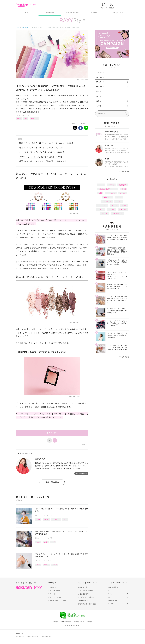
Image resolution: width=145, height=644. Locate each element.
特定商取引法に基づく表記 (87, 604)
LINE (110, 597)
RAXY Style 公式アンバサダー (108, 189)
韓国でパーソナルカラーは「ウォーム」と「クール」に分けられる (46, 143)
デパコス (101, 209)
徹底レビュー (108, 197)
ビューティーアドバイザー (57, 601)
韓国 (26, 118)
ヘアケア (99, 91)
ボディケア (100, 87)
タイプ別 (105, 213)
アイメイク (100, 82)
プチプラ (119, 201)
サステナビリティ (47, 637)
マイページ (52, 594)
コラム (99, 101)
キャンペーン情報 (72, 13)
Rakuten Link (112, 601)
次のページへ (52, 433)
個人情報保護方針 (66, 622)
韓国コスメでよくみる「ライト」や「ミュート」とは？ (42, 148)
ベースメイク (25, 115)
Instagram (111, 594)
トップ (27, 13)
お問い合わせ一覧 (33, 637)
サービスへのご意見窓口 (86, 597)
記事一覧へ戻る (52, 482)
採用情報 (89, 622)
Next (85, 444)
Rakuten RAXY (26, 5)
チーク (65, 519)
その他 (99, 106)
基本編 (46, 542)
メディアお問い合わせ (86, 591)
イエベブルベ (34, 118)
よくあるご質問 (118, 13)
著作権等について (79, 622)
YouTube (111, 604)
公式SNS (94, 13)
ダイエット (123, 209)
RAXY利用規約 (83, 601)
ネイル (99, 96)
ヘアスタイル (107, 201)
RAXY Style (50, 13)
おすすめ (46, 519)
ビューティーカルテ (55, 597)
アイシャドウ (111, 193)
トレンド (123, 193)
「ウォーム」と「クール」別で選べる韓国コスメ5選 (41, 157)
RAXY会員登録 (113, 587)
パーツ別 (114, 205)
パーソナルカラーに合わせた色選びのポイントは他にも (42, 152)
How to (19, 118)
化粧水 (124, 205)
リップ (53, 542)
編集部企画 (122, 185)
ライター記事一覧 (81, 473)
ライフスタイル (117, 213)
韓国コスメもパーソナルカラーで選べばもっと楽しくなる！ (44, 161)
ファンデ (55, 565)
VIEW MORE (124, 171)
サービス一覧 (20, 637)
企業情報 (56, 622)
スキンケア (100, 72)
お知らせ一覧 (83, 587)
